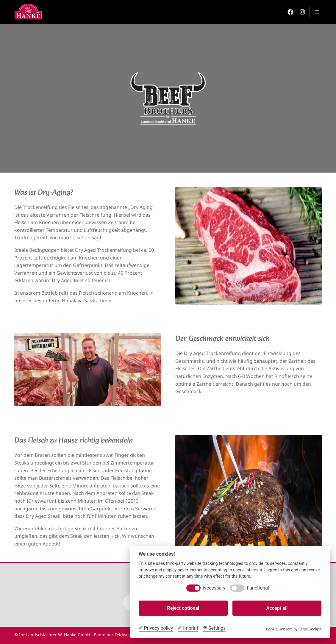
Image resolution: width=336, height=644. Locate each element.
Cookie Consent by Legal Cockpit (294, 629)
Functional (258, 588)
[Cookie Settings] (214, 628)
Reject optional (183, 608)
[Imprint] (188, 628)
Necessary (214, 588)
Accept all (277, 608)
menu (317, 12)
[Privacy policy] (156, 628)
